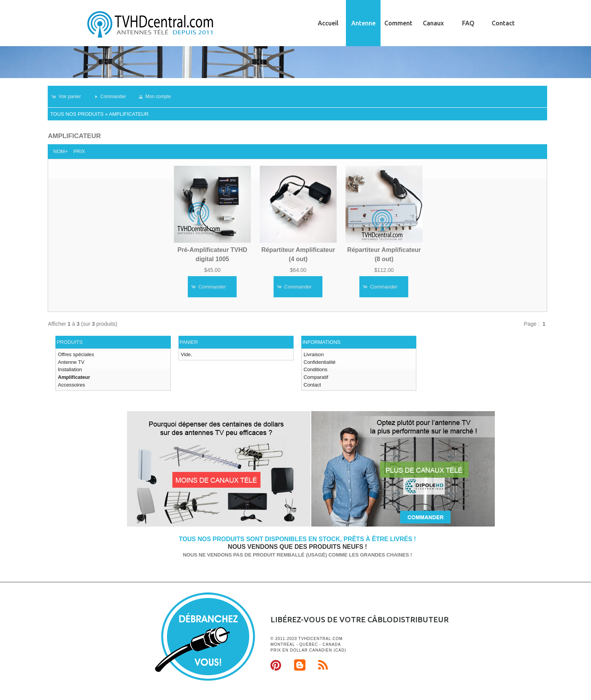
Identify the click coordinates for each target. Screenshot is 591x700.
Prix (79, 151)
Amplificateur (129, 114)
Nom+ (60, 151)
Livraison (314, 354)
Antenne (363, 23)
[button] (69, 97)
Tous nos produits (77, 114)
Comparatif (316, 377)
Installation (70, 369)
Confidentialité (319, 362)
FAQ (468, 23)
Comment (398, 23)
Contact (503, 23)
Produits (69, 342)
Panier (189, 342)
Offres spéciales (76, 354)
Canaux (433, 23)
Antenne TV (71, 362)
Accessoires (71, 384)
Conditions (315, 369)
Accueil (328, 23)
